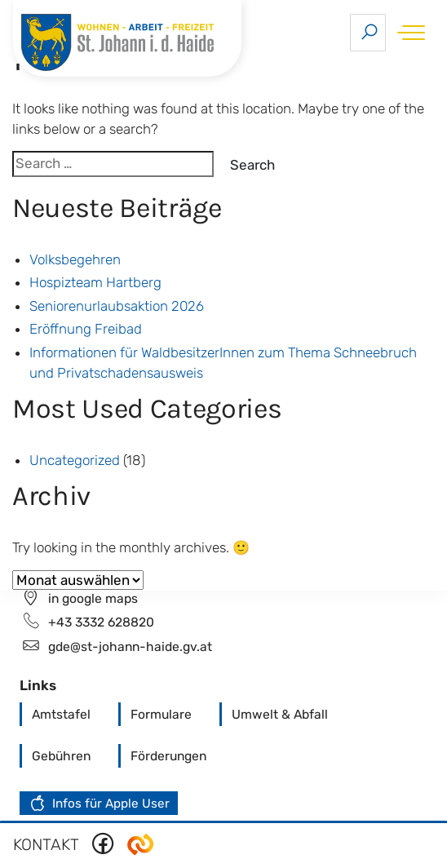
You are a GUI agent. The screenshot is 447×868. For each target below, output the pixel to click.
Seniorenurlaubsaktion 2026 (117, 306)
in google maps (93, 598)
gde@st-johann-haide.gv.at (130, 647)
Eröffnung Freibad (86, 329)
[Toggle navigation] (408, 32)
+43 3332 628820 (101, 622)
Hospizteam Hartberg (95, 282)
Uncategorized (75, 460)
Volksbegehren (75, 259)
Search (252, 165)
